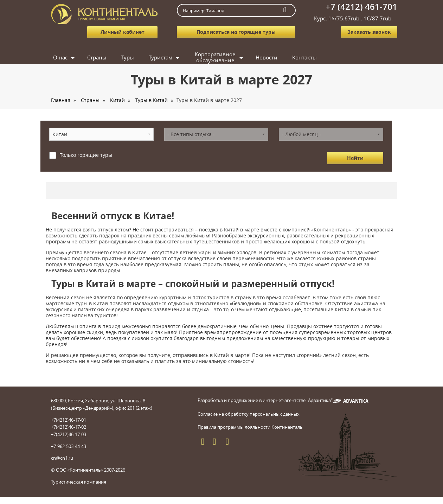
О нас (60, 57)
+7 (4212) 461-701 (361, 7)
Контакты (304, 57)
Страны (97, 57)
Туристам (160, 57)
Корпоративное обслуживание (215, 58)
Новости (267, 57)
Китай (117, 100)
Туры (128, 57)
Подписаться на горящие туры (236, 32)
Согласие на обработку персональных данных (249, 414)
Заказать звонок (369, 32)
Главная (61, 100)
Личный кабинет (123, 32)
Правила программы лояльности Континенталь (250, 427)
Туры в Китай (152, 100)
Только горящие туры (86, 155)
